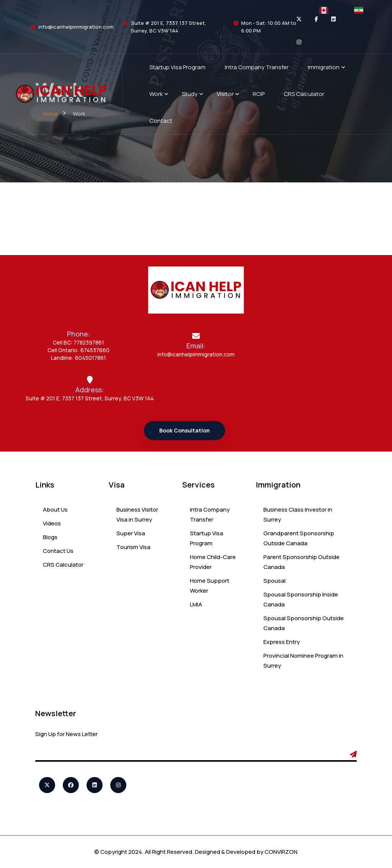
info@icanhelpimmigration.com (76, 27)
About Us (55, 510)
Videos (52, 523)
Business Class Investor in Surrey (298, 514)
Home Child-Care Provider (213, 562)
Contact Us (58, 551)
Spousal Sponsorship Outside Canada (304, 623)
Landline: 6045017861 (78, 358)
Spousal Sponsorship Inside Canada (301, 599)
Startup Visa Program (207, 538)
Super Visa (131, 533)
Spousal (274, 581)
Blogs (50, 537)
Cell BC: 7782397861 (78, 342)
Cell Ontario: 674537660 (78, 350)
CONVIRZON (281, 852)
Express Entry (282, 642)
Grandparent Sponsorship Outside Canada (299, 538)
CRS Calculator (63, 565)
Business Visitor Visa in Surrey (137, 514)
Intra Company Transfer (210, 514)
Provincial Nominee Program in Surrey (303, 661)
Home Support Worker (210, 586)
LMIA (196, 604)
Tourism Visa (133, 547)
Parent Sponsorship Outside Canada (301, 562)
